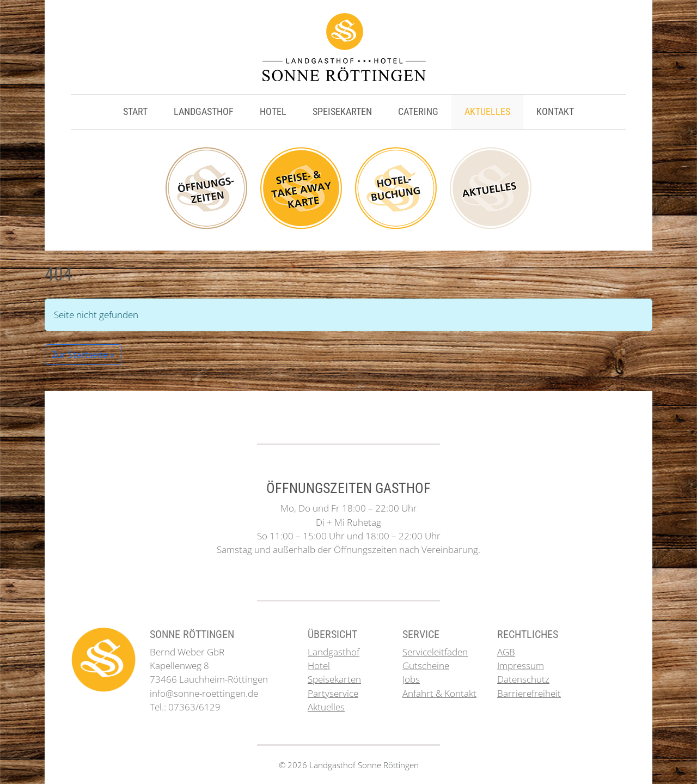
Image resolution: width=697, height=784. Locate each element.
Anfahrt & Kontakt (439, 693)
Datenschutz (523, 679)
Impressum (521, 666)
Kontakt (555, 112)
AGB (506, 652)
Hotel (273, 112)
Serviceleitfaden (435, 652)
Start (135, 112)
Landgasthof (204, 112)
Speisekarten (342, 112)
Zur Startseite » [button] (83, 355)
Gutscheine (426, 666)
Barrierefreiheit (529, 693)
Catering (418, 112)
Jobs (411, 679)
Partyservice (333, 693)
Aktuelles (487, 112)
